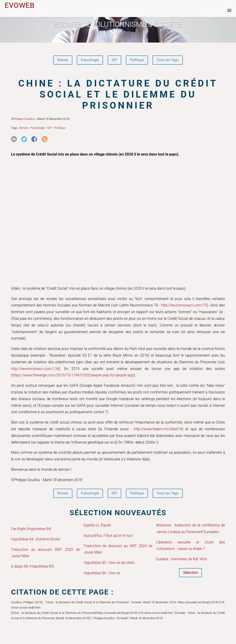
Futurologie (89, 60)
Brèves (62, 60)
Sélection (191, 573)
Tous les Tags (169, 60)
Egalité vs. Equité (97, 526)
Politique (137, 60)
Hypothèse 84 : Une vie (102, 573)
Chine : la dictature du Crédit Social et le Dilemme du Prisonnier (118, 95)
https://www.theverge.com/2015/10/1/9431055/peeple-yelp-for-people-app (73, 376)
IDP (114, 60)
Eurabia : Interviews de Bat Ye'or (182, 560)
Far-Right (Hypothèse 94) (31, 529)
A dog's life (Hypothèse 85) (33, 567)
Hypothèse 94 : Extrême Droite (35, 540)
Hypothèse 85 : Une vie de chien (109, 563)
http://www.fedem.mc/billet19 (158, 429)
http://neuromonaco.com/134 (35, 369)
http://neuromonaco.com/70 (184, 306)
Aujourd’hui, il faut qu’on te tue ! (109, 536)
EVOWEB (20, 5)
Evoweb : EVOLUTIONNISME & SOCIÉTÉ (118, 24)
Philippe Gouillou (24, 119)
